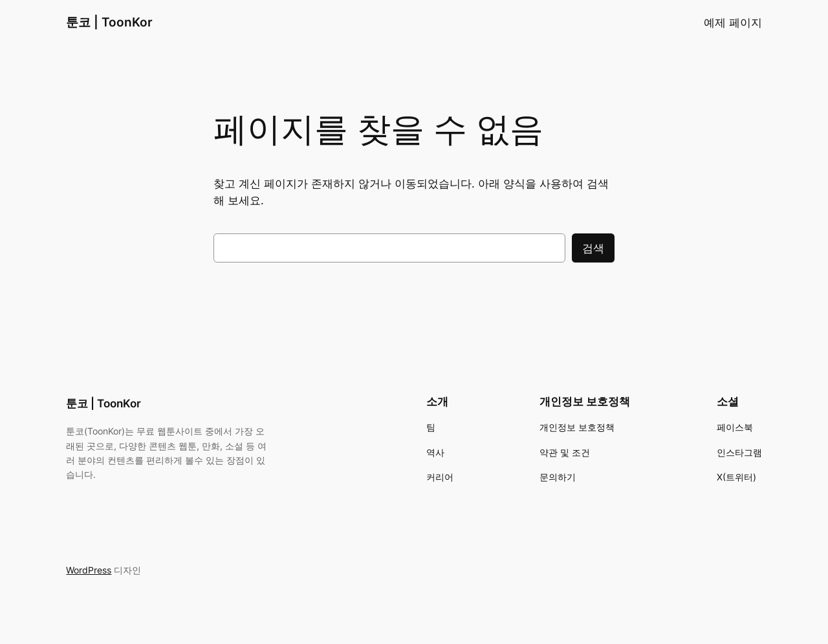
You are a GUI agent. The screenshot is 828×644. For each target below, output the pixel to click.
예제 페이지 (733, 23)
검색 (593, 248)
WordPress (89, 570)
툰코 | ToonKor (109, 22)
